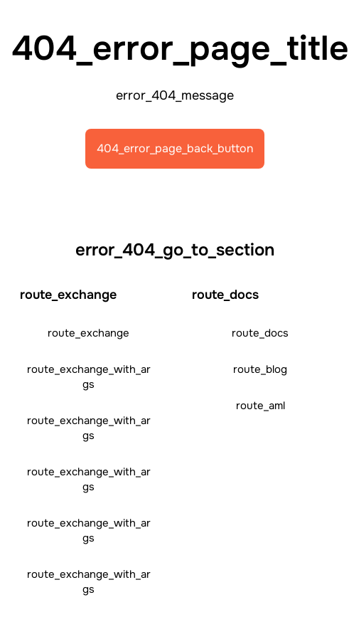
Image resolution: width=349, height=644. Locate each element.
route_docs (260, 333)
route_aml (261, 406)
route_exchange (88, 333)
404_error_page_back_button (175, 148)
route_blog (260, 369)
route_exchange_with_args (89, 377)
